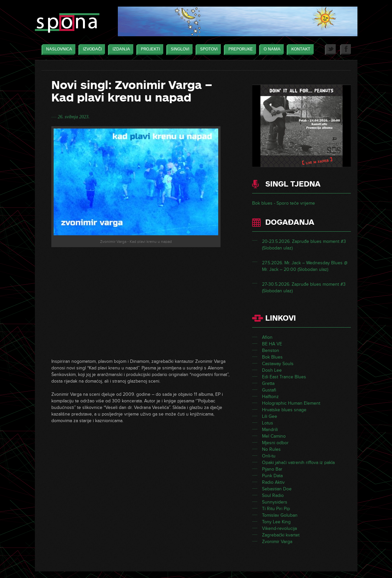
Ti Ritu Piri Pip (276, 509)
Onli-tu (269, 456)
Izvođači (91, 50)
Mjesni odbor (275, 443)
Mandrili (270, 430)
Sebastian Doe (277, 489)
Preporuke (239, 50)
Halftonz (270, 397)
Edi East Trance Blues (284, 377)
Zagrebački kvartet (281, 535)
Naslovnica (57, 50)
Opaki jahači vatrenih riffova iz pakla (298, 462)
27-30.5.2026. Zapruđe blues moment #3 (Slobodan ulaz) (304, 288)
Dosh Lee (272, 370)
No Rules (271, 449)
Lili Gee (270, 416)
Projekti (149, 50)
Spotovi (207, 50)
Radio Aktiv (273, 482)
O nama (270, 50)
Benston (271, 350)
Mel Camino (274, 436)
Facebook (345, 50)
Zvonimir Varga (277, 542)
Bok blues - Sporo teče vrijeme (284, 203)
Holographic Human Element (291, 403)
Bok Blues (272, 357)
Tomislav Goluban (280, 515)
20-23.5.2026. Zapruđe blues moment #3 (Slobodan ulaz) (304, 245)
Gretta (268, 383)
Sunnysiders (275, 502)
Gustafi (269, 390)
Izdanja (120, 50)
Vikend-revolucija (279, 528)
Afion (267, 337)
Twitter (330, 50)
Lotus (268, 423)
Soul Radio (273, 495)
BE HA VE (272, 344)
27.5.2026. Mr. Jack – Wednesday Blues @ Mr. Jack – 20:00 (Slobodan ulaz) (305, 266)
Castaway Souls (278, 364)
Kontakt (299, 50)
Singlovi (178, 50)
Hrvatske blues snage (284, 410)
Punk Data (272, 476)
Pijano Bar (272, 469)
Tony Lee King (276, 522)
